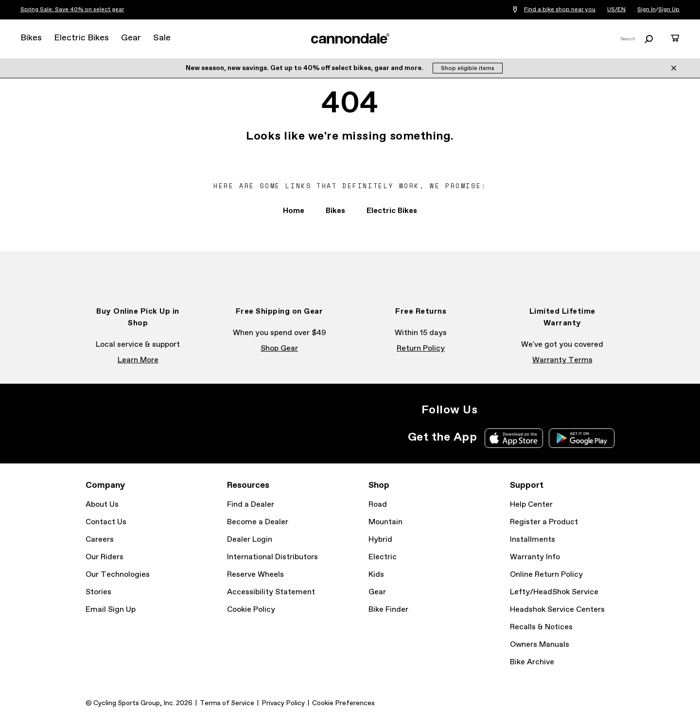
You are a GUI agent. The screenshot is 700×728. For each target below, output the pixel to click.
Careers (100, 540)
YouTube (555, 410)
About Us (102, 505)
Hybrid (380, 540)
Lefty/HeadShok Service (554, 592)
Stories (98, 592)
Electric (383, 557)
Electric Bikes (81, 38)
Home (294, 211)
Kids (376, 575)
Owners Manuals (540, 645)
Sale (162, 38)
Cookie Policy (251, 610)
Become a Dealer (258, 522)
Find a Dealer (251, 505)
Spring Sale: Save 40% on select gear (72, 10)
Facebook (512, 410)
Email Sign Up (111, 610)
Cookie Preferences (343, 703)
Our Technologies (118, 575)
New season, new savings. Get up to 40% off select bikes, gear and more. (305, 68)
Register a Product (544, 522)
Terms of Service (227, 703)
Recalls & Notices (541, 627)
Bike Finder (388, 610)
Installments (533, 540)
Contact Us (106, 522)
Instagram (491, 410)
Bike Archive (532, 662)
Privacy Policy (283, 703)
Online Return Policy (546, 575)
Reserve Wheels (255, 575)
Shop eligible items (468, 69)
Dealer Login (250, 540)
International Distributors (272, 557)
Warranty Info (535, 557)
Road (378, 505)
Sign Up (669, 10)
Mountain (385, 522)
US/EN (616, 10)
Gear (131, 38)
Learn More (138, 360)
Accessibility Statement (271, 592)
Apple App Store (514, 438)
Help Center (531, 505)
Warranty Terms (562, 360)
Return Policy (421, 348)
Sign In (647, 10)
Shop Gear (279, 348)
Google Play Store (582, 438)
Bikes (31, 38)
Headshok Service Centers (557, 610)
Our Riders (105, 557)
